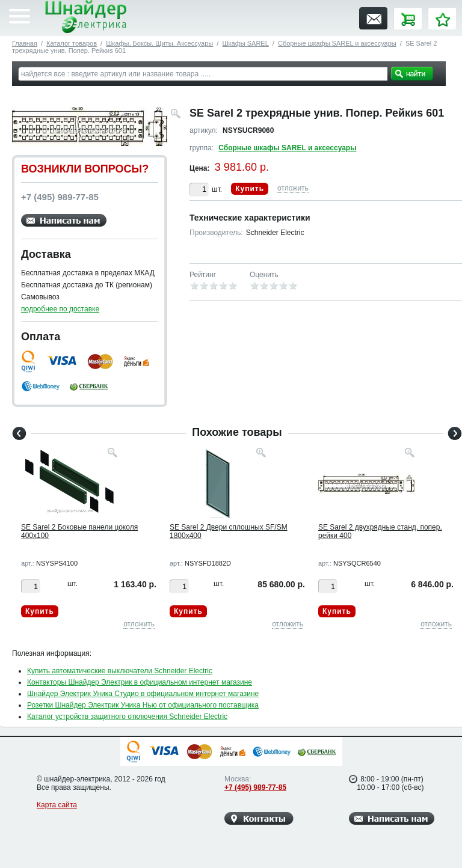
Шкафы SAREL (245, 43)
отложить (293, 188)
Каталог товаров (72, 43)
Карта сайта (57, 805)
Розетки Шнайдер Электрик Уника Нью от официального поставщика (143, 705)
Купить (250, 189)
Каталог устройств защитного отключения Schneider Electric (127, 717)
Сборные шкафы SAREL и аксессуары (337, 43)
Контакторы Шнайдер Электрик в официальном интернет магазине (140, 682)
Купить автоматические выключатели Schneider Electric (120, 671)
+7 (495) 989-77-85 (255, 787)
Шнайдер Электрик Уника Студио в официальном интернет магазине (143, 694)
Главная (25, 43)
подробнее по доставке (60, 309)
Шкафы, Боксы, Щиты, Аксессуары (159, 43)
